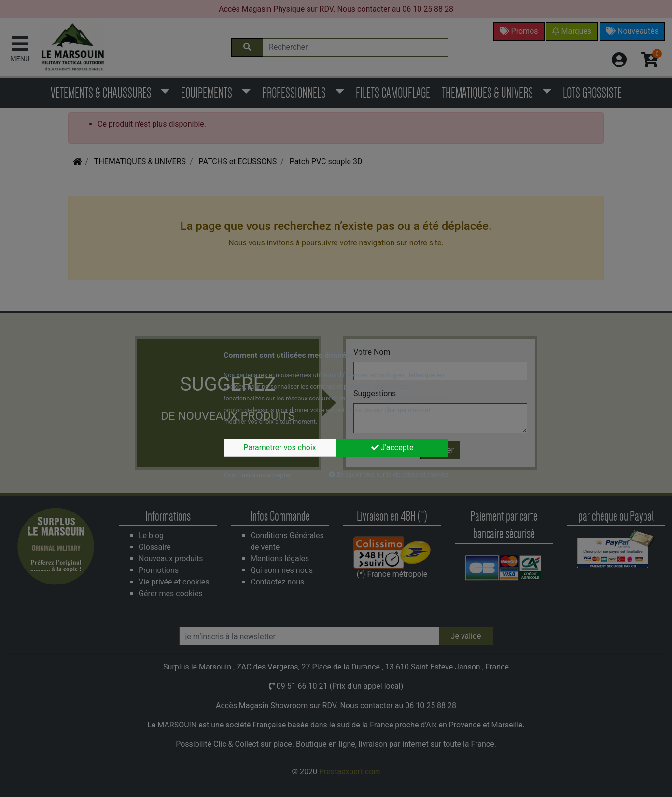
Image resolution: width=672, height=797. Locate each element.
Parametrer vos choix (280, 448)
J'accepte (392, 448)
